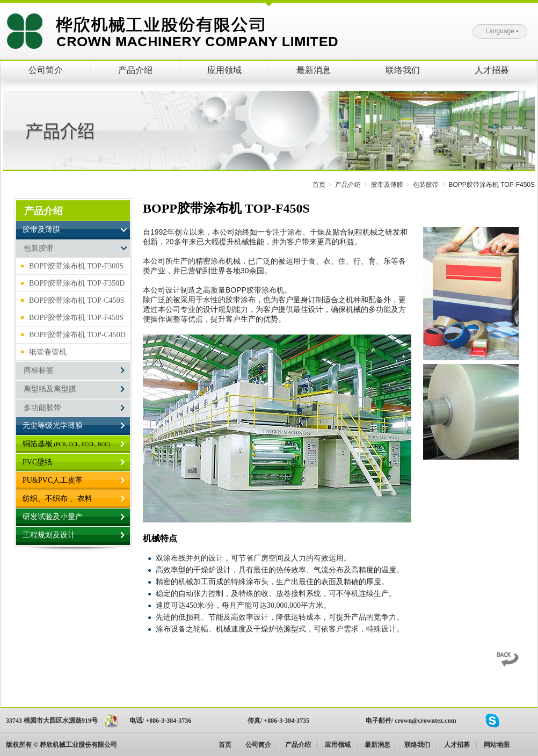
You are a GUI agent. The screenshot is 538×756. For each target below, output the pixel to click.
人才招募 (492, 70)
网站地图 (497, 745)
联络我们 (403, 70)
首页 (319, 185)
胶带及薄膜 (387, 185)
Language (502, 31)
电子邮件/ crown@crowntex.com (411, 721)
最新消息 (314, 70)
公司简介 (46, 70)
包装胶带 (426, 185)
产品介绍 (135, 70)
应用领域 (224, 70)
